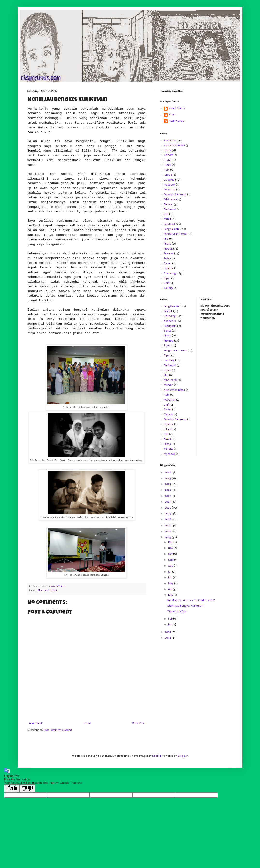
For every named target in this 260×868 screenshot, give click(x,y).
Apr (171, 589)
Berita (54, 590)
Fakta (167, 160)
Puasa (167, 258)
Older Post (138, 723)
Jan (170, 625)
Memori (169, 204)
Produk (168, 249)
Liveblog (169, 180)
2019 (168, 514)
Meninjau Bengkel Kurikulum (185, 606)
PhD (166, 239)
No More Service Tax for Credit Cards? (191, 600)
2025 (168, 478)
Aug (171, 566)
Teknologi (170, 273)
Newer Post (35, 723)
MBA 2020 (170, 199)
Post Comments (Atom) (58, 730)
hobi (167, 170)
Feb (171, 619)
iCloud (168, 175)
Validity (169, 288)
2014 (168, 632)
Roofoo (157, 756)
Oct (171, 554)
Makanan (170, 190)
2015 (168, 537)
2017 (168, 525)
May (171, 584)
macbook (170, 185)
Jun (171, 577)
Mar (171, 595)
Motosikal (170, 209)
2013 (168, 638)
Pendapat (170, 224)
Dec (171, 542)
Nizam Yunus (177, 108)
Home (87, 723)
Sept (171, 560)
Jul (170, 572)
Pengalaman (171, 229)
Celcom (168, 155)
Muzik (168, 219)
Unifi (167, 283)
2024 (168, 484)
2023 (168, 490)
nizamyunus (176, 121)
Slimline (169, 268)
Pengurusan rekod (175, 234)
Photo (167, 244)
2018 (168, 519)
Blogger (183, 756)
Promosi (169, 254)
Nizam (172, 115)
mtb (166, 214)
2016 (168, 531)
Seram (168, 263)
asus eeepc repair (174, 145)
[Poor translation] (27, 788)
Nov (171, 548)
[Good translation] (12, 788)
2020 (168, 508)
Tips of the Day (177, 612)
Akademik (43, 590)
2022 (168, 496)
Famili (167, 165)
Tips (166, 278)
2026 (168, 472)
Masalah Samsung (175, 194)
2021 (168, 502)
